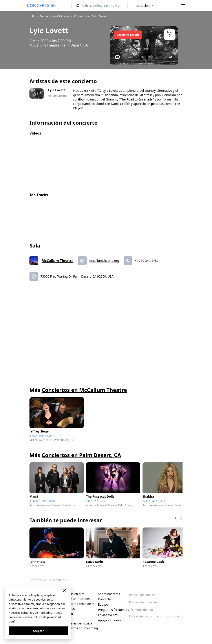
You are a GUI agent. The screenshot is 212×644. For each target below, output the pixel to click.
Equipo (103, 604)
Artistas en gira (74, 594)
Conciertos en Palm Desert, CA (81, 455)
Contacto (105, 599)
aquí (12, 621)
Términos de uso (141, 610)
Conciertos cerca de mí (79, 604)
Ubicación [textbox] (143, 6)
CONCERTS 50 (41, 5)
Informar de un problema (48, 580)
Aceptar (38, 631)
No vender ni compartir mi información (157, 616)
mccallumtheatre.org (104, 261)
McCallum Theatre (58, 261)
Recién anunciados (76, 599)
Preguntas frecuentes (114, 610)
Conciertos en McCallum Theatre (84, 390)
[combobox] (145, 6)
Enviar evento (108, 615)
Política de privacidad (144, 602)
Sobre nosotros (109, 594)
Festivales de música (77, 623)
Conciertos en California (54, 16)
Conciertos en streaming (80, 628)
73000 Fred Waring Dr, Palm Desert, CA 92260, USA (77, 276)
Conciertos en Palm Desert (90, 16)
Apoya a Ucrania (110, 620)
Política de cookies (142, 595)
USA (32, 16)
